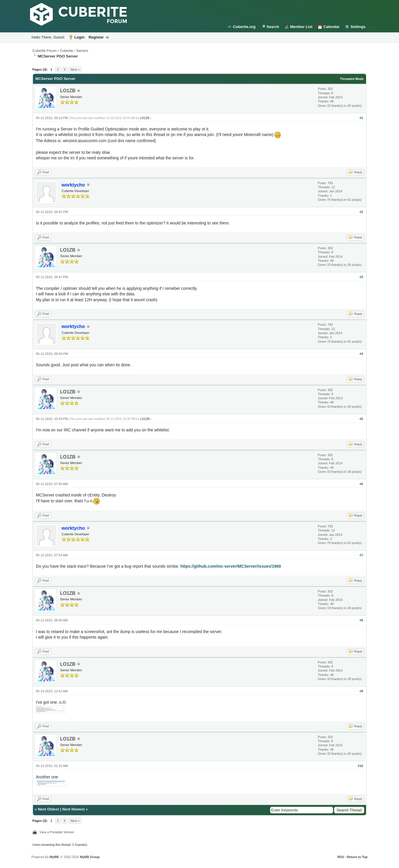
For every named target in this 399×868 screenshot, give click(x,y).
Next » (75, 69)
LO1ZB (68, 91)
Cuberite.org (244, 27)
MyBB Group (90, 857)
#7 (361, 555)
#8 (361, 620)
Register (96, 37)
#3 (361, 277)
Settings (358, 27)
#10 (360, 766)
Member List (301, 27)
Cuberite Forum (44, 51)
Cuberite (66, 51)
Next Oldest (48, 809)
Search (273, 27)
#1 (361, 118)
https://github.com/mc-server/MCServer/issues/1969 (231, 566)
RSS (341, 857)
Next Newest (73, 809)
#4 (361, 354)
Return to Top (357, 857)
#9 (361, 691)
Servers (82, 51)
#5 (361, 419)
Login (79, 37)
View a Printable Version (57, 832)
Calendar (332, 27)
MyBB (54, 857)
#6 (361, 484)
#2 (361, 212)
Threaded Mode (352, 79)
